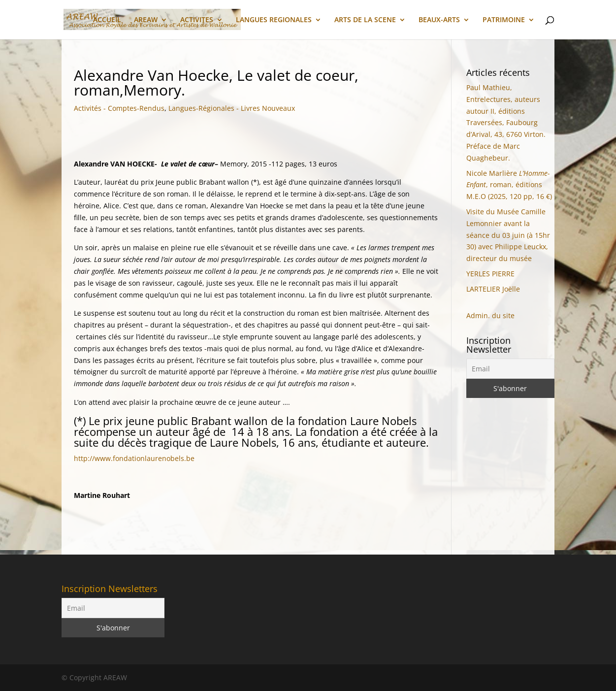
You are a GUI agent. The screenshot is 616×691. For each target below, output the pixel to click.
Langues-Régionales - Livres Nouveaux (232, 108)
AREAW (146, 20)
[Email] (510, 369)
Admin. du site (490, 315)
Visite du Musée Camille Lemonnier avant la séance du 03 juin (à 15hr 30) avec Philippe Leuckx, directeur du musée (508, 235)
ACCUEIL (107, 20)
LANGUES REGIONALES (274, 20)
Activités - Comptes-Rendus (119, 108)
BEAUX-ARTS (439, 20)
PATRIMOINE (504, 20)
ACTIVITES (197, 20)
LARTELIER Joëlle (493, 289)
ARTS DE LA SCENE (365, 20)
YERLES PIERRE (490, 274)
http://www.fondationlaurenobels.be (134, 458)
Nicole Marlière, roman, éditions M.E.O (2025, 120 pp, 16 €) (509, 185)
